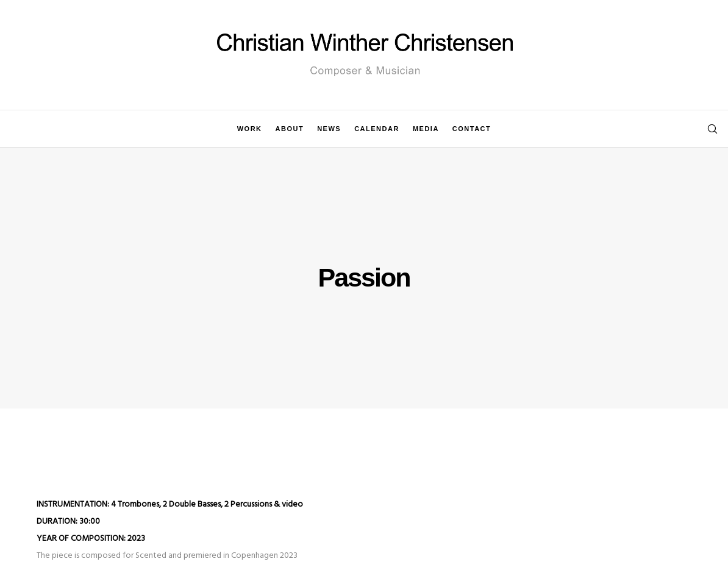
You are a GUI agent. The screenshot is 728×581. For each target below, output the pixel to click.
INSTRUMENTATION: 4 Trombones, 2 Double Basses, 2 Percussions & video (170, 504)
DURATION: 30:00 (68, 522)
